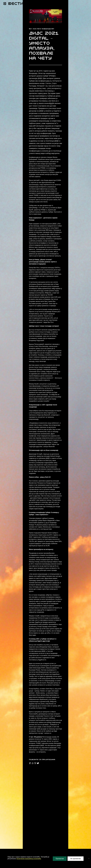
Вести (39, 29)
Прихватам (60, 859)
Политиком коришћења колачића (29, 859)
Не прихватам (76, 859)
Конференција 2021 (48, 29)
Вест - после (33, 29)
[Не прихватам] (89, 858)
